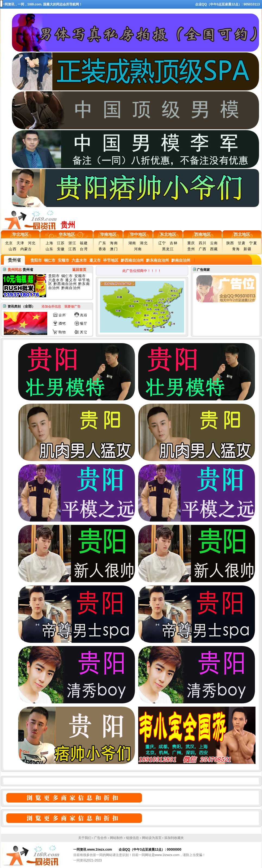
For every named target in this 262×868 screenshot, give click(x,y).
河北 (32, 243)
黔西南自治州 (132, 260)
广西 (203, 249)
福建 (84, 243)
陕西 (230, 243)
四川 (203, 243)
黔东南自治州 (157, 260)
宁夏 (253, 243)
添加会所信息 (51, 306)
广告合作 (100, 838)
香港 (102, 249)
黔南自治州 (180, 260)
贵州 (191, 249)
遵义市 (94, 260)
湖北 (144, 243)
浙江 (72, 243)
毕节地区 (110, 260)
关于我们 (85, 838)
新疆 (247, 249)
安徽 (61, 249)
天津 (20, 243)
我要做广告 (72, 306)
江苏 (61, 243)
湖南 (132, 243)
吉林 (174, 243)
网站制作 (116, 838)
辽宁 (162, 243)
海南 (114, 243)
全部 (28, 306)
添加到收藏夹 (174, 838)
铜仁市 (49, 260)
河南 (138, 249)
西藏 (214, 249)
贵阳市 (36, 260)
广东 (102, 243)
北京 (9, 243)
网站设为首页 (152, 838)
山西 (13, 249)
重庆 (191, 243)
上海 (50, 243)
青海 (236, 249)
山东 (50, 249)
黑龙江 (168, 249)
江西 (72, 249)
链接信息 (132, 838)
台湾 (84, 249)
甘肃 (242, 243)
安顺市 (63, 260)
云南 (214, 243)
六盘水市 (79, 260)
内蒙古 (26, 249)
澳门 (114, 249)
